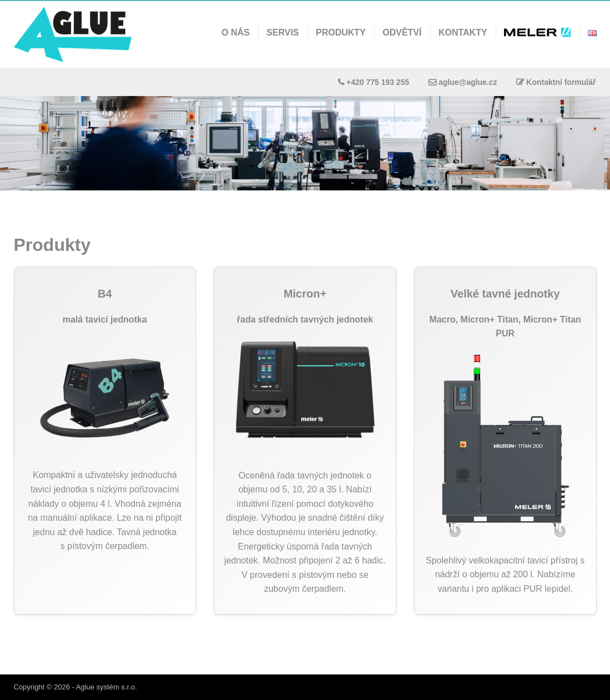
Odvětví (402, 32)
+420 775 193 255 (378, 82)
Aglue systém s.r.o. (107, 687)
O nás (236, 32)
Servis (283, 32)
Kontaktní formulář (561, 82)
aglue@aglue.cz (468, 82)
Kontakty (463, 32)
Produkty (341, 32)
